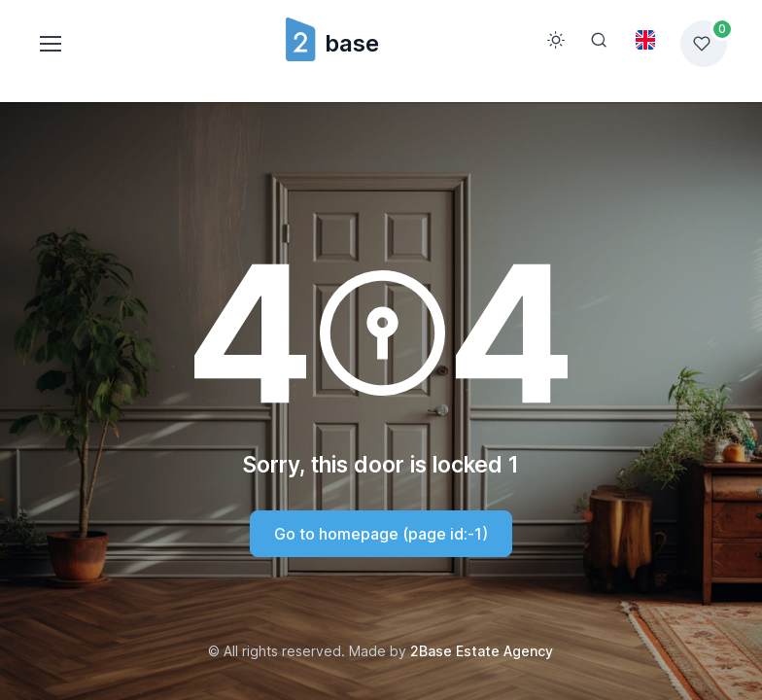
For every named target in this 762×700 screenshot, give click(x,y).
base (331, 43)
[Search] (599, 40)
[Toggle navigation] (50, 44)
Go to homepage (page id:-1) (381, 534)
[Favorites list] (704, 44)
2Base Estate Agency (482, 651)
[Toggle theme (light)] (556, 40)
